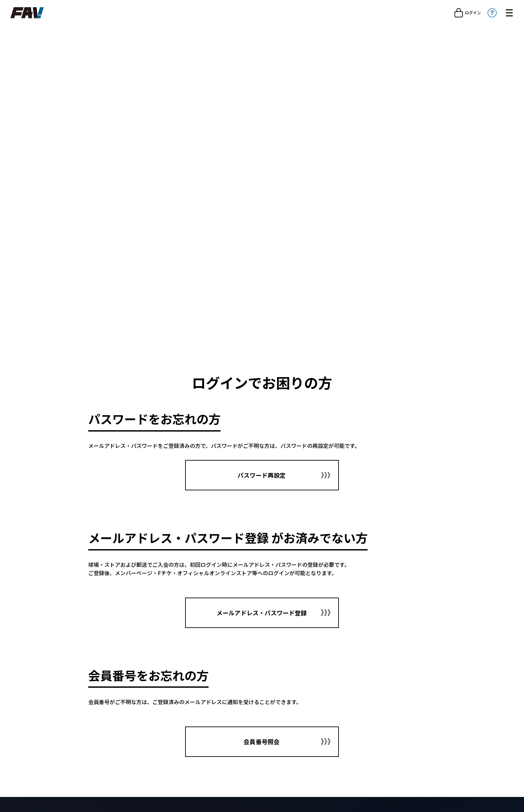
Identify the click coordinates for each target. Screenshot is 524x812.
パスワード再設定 (262, 475)
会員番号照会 (262, 745)
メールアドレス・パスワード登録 (262, 616)
